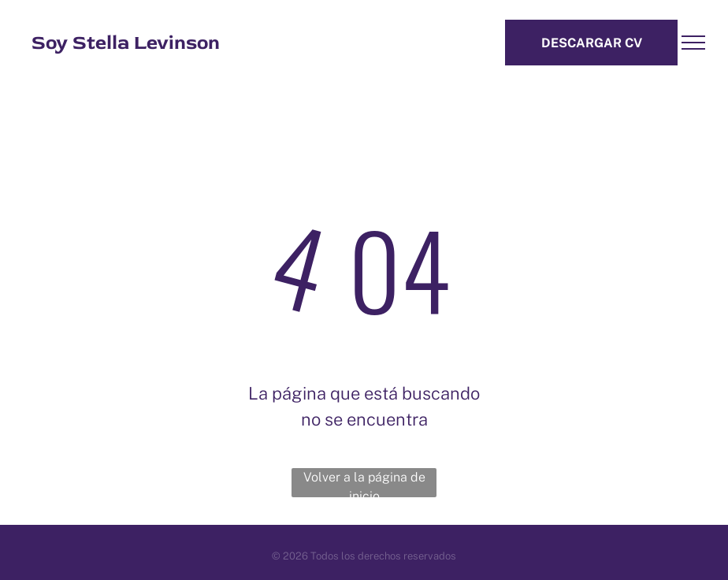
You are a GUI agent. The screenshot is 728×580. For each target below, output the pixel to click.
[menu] (693, 43)
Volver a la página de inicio (364, 483)
